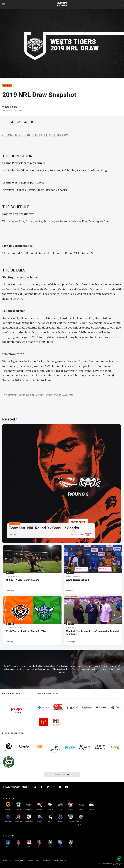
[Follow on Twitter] (48, 787)
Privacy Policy (20, 861)
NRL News (7, 85)
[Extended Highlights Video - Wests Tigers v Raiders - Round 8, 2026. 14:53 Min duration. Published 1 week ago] (32, 621)
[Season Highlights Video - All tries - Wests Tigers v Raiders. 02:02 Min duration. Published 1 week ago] (32, 569)
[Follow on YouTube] (60, 787)
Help (38, 861)
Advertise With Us (59, 861)
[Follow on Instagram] (54, 787)
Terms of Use (7, 861)
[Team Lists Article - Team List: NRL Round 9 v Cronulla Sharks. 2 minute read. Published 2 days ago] (61, 483)
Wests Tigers (10, 107)
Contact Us (46, 861)
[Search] (120, 4)
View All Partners (62, 775)
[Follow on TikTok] (35, 787)
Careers (31, 861)
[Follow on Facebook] (42, 787)
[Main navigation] (4, 4)
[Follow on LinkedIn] (66, 787)
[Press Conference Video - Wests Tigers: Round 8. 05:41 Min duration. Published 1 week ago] (93, 569)
